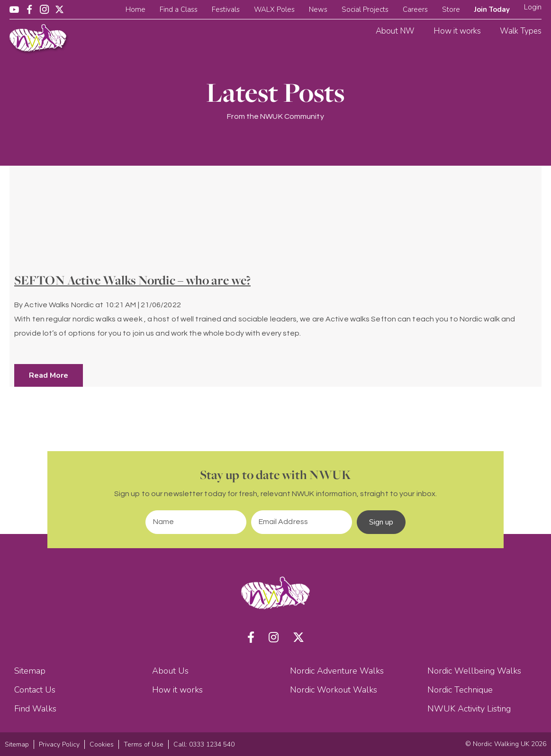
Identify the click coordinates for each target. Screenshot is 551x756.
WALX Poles (274, 9)
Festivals (226, 9)
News (318, 9)
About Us (170, 671)
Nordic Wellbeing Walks (474, 671)
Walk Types (521, 31)
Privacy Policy (59, 744)
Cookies (102, 744)
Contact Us (35, 690)
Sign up (381, 522)
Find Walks (35, 709)
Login (533, 7)
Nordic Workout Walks (334, 690)
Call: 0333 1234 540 (204, 744)
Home (135, 9)
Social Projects (365, 9)
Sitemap (30, 671)
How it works (457, 31)
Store (451, 9)
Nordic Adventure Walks (337, 671)
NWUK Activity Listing (469, 709)
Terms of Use (144, 744)
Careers (415, 9)
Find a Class (179, 9)
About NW (395, 31)
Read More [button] (49, 375)
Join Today (492, 9)
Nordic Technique (460, 690)
